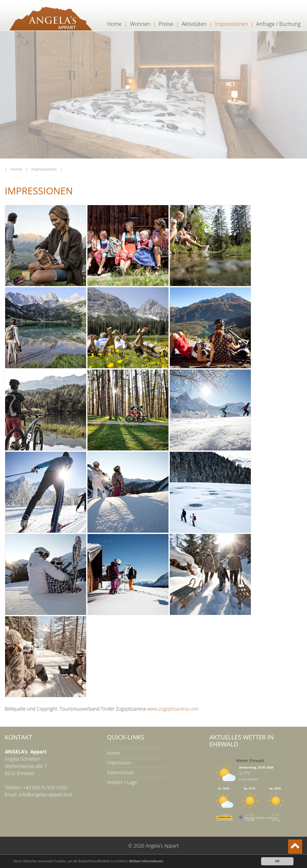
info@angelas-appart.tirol (45, 794)
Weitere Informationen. (147, 861)
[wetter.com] (224, 818)
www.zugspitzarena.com (172, 709)
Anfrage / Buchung (278, 24)
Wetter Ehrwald (250, 760)
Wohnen (140, 24)
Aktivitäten (194, 24)
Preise (166, 24)
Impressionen (231, 24)
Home (114, 24)
